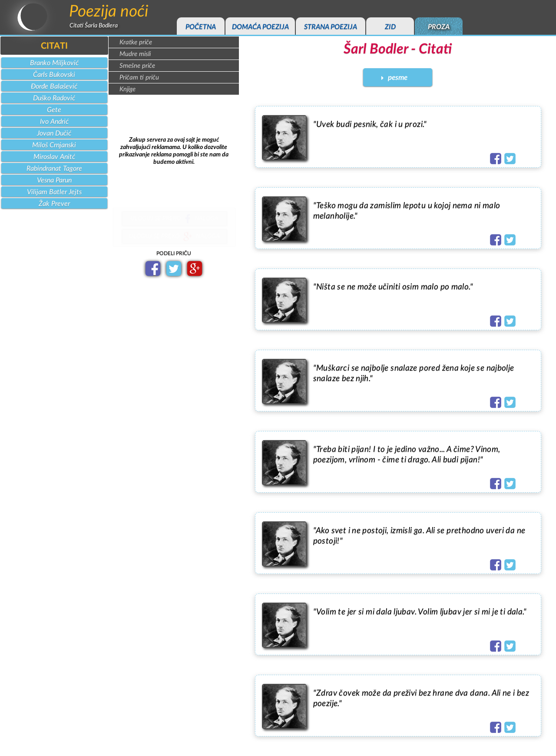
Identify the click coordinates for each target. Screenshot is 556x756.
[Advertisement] (174, 151)
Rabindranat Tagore (54, 169)
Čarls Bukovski (54, 75)
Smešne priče (137, 66)
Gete (54, 110)
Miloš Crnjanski (54, 145)
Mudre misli (135, 54)
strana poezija (331, 27)
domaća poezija (260, 27)
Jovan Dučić (54, 133)
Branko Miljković (54, 63)
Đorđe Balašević (54, 86)
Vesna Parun (54, 180)
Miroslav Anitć (54, 157)
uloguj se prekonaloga (174, 220)
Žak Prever (54, 204)
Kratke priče (136, 42)
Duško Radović (54, 98)
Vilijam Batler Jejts (54, 192)
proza (439, 27)
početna (201, 27)
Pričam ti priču (139, 78)
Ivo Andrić (54, 122)
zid (390, 27)
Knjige (127, 89)
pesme (398, 78)
